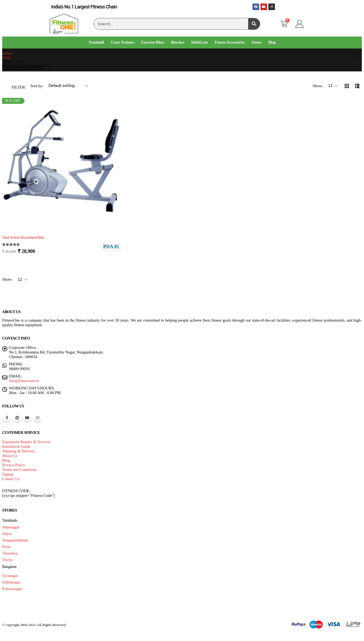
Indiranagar (11, 582)
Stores (256, 42)
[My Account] (299, 24)
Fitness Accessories (230, 42)
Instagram (38, 418)
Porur (7, 547)
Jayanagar (10, 576)
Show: (318, 86)
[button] (15, 86)
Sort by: (37, 86)
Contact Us (11, 479)
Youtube (27, 418)
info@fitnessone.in (24, 381)
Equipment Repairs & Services (26, 442)
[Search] (254, 24)
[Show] (333, 86)
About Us (10, 456)
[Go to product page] (62, 158)
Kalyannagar (12, 589)
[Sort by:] (68, 86)
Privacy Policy (14, 465)
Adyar (7, 534)
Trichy (7, 560)
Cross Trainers (123, 42)
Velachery (10, 553)
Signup (8, 474)
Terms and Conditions (19, 470)
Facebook (7, 418)
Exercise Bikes (153, 42)
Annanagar (11, 527)
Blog (272, 42)
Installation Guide (16, 446)
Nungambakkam (15, 540)
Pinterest (17, 418)
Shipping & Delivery (19, 451)
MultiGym (199, 42)
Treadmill (96, 42)
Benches (178, 42)
